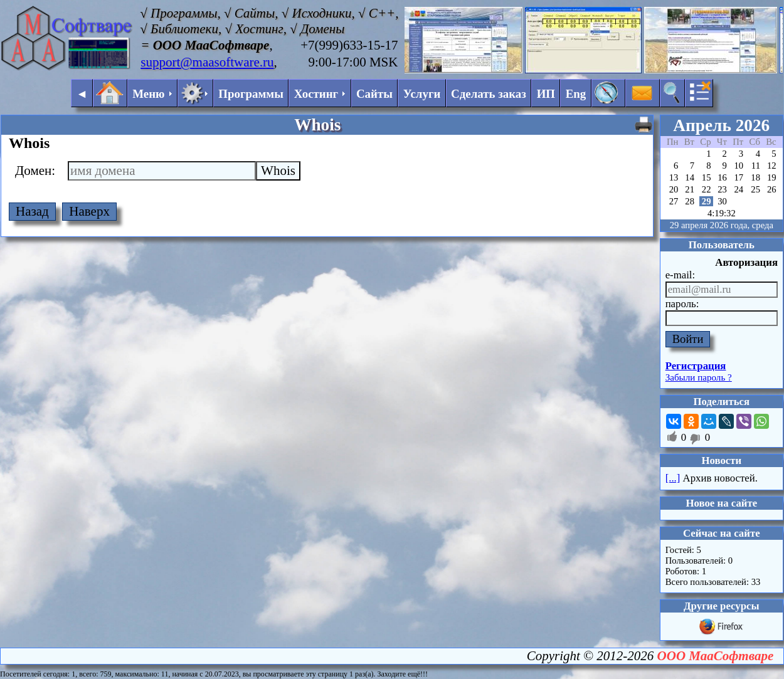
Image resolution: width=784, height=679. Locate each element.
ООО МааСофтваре (716, 656)
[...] (673, 478)
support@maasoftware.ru (207, 62)
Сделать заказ (489, 94)
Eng (576, 94)
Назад (32, 211)
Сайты (374, 94)
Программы (251, 94)
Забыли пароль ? (699, 377)
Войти (688, 339)
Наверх (89, 211)
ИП (546, 94)
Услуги (422, 94)
